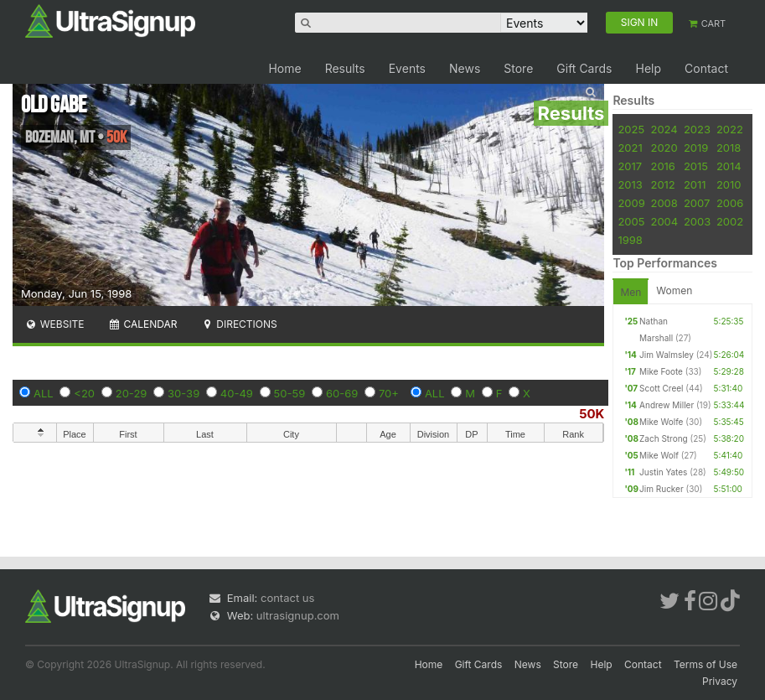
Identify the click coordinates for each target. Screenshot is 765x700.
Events (407, 68)
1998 (630, 240)
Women (674, 290)
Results (345, 68)
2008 (664, 203)
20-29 (132, 393)
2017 (630, 166)
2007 (697, 203)
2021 (630, 148)
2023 (697, 129)
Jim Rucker (662, 489)
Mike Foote (661, 371)
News (465, 68)
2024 (664, 129)
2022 (730, 129)
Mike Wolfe (661, 422)
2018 (729, 148)
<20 (84, 393)
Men (631, 292)
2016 (662, 166)
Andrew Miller (667, 405)
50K (592, 414)
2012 (662, 184)
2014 (729, 166)
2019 (696, 148)
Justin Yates (663, 472)
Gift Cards (584, 68)
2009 (631, 203)
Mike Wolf (659, 455)
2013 (630, 184)
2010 (729, 184)
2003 (697, 221)
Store (518, 68)
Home (284, 68)
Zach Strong (664, 438)
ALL (44, 393)
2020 (664, 148)
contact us (287, 598)
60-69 (342, 393)
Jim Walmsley (667, 355)
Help (648, 68)
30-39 (183, 393)
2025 (631, 129)
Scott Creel (661, 388)
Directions (238, 324)
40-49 (237, 393)
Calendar (143, 324)
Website (54, 324)
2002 (730, 221)
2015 (696, 166)
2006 (730, 203)
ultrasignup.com (298, 615)
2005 (631, 221)
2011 (695, 184)
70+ (389, 393)
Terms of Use (706, 664)
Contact (706, 68)
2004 (664, 221)
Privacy (720, 681)
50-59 (290, 393)
